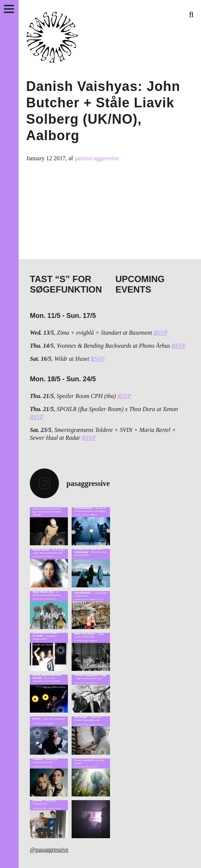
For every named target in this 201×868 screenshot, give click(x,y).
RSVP (161, 333)
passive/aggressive (97, 158)
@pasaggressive (49, 850)
